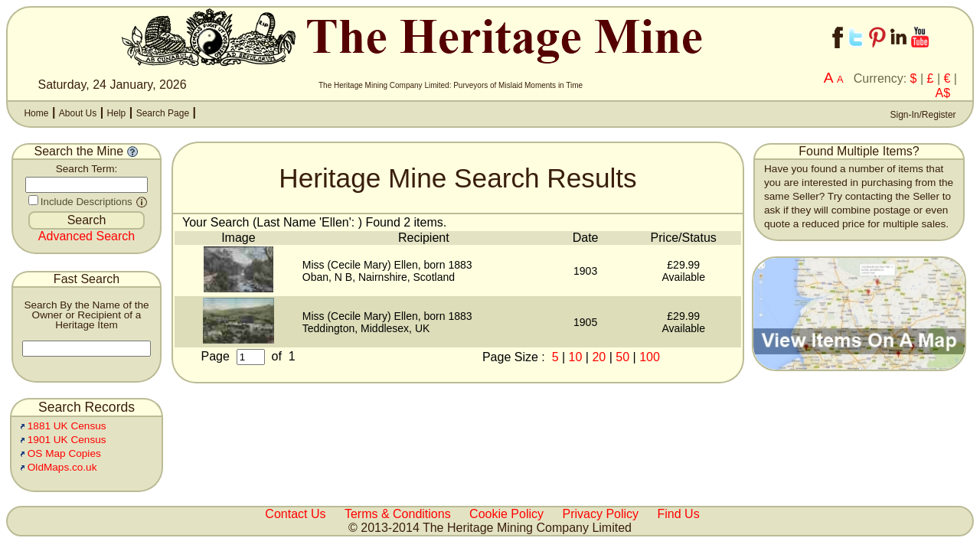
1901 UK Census (67, 440)
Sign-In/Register (921, 115)
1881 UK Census (67, 426)
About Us (78, 113)
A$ (943, 93)
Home (36, 113)
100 (650, 357)
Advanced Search (87, 236)
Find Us (679, 514)
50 (622, 357)
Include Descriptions (87, 202)
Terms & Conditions (398, 514)
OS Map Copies (64, 453)
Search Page (163, 113)
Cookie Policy (506, 514)
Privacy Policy (601, 514)
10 (576, 357)
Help (117, 113)
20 (599, 357)
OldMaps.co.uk (62, 467)
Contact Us (295, 514)
